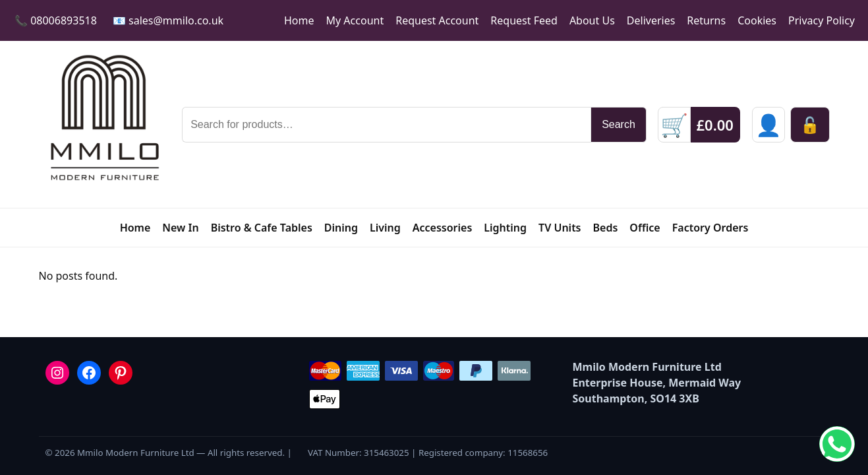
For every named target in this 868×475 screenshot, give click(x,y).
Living (385, 228)
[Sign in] (768, 125)
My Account (355, 20)
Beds (606, 228)
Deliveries (651, 20)
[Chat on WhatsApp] (837, 444)
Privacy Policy (822, 20)
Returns (706, 20)
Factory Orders (710, 228)
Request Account (437, 20)
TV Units (560, 228)
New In (180, 228)
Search (619, 124)
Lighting (505, 228)
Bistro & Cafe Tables (262, 228)
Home (299, 20)
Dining (341, 228)
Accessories (443, 228)
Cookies (757, 20)
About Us (592, 20)
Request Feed (524, 20)
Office (645, 228)
